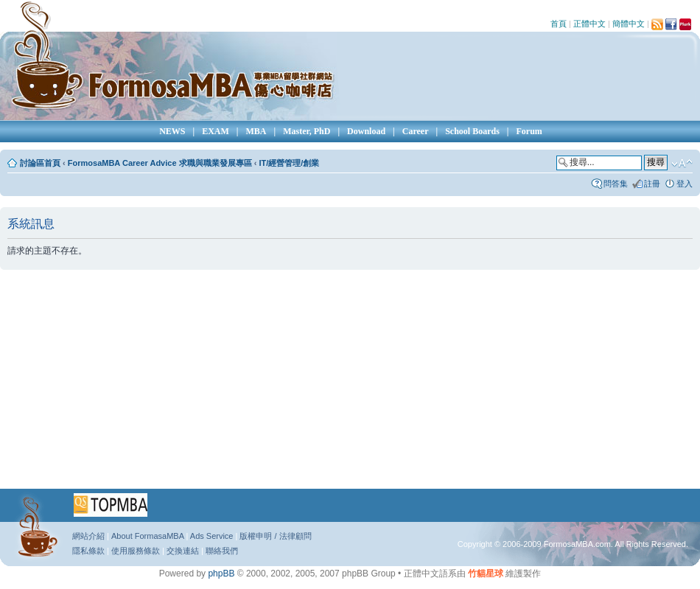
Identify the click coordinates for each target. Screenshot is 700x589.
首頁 (559, 24)
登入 (685, 184)
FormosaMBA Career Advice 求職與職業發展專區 (160, 163)
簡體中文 (629, 24)
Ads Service (212, 536)
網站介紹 (88, 536)
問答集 (616, 184)
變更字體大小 (682, 164)
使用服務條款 (136, 551)
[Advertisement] (301, 384)
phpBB (221, 574)
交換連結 (183, 551)
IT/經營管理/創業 (289, 163)
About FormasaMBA (147, 536)
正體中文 (589, 24)
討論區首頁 (40, 163)
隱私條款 (88, 551)
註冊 (652, 184)
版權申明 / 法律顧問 (275, 536)
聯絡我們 (222, 551)
